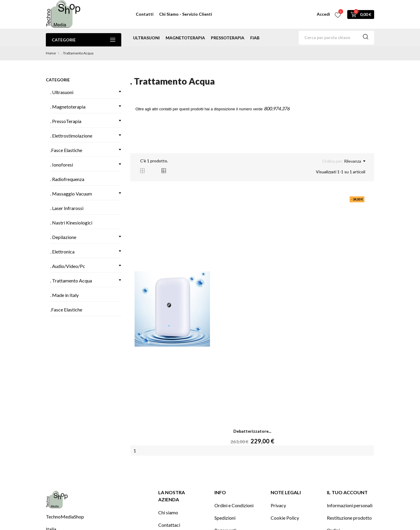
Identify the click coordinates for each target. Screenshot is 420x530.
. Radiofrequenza (67, 179)
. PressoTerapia (66, 121)
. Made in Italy (64, 295)
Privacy (278, 505)
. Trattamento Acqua (71, 281)
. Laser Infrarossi (67, 208)
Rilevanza (355, 161)
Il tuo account (347, 492)
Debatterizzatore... (252, 431)
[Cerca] (336, 38)
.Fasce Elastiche (66, 150)
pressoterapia (228, 38)
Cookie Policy (285, 518)
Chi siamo (168, 512)
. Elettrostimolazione (71, 136)
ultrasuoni (146, 38)
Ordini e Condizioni (234, 505)
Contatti (145, 14)
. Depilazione (63, 237)
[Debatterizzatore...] (172, 309)
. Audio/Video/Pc (68, 266)
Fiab (255, 38)
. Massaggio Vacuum (71, 194)
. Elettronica (62, 252)
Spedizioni (225, 518)
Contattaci (169, 525)
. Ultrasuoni (62, 92)
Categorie (84, 40)
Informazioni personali (350, 505)
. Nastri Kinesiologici (71, 223)
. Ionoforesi (62, 165)
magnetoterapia (185, 38)
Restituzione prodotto (349, 518)
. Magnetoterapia (68, 107)
